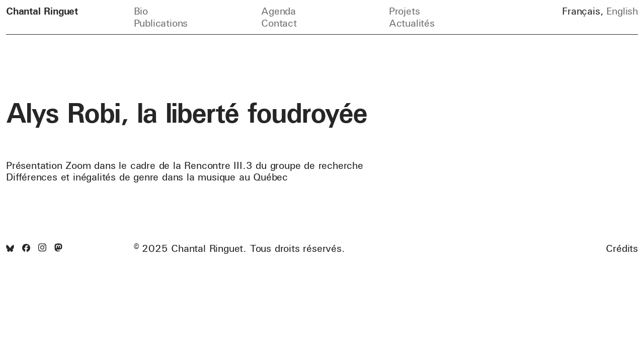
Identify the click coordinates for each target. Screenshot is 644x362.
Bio (141, 11)
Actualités (412, 23)
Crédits (622, 248)
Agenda (278, 11)
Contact (279, 23)
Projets (405, 11)
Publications (161, 23)
